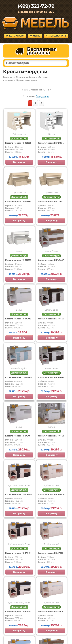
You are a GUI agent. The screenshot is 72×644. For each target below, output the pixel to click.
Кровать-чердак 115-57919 (18, 553)
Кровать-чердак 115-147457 (51, 260)
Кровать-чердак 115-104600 (51, 494)
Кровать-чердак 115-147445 (18, 377)
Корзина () (15, 36)
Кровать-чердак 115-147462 (51, 377)
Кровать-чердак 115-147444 (51, 319)
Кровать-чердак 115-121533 (50, 202)
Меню (35, 36)
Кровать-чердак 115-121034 (51, 143)
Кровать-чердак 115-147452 (18, 319)
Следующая (42, 96)
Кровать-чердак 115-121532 (18, 202)
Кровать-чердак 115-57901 (18, 612)
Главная (8, 77)
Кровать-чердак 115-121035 (18, 143)
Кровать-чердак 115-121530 (18, 260)
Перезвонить (56, 36)
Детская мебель (25, 77)
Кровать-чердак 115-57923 (50, 553)
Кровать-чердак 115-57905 (50, 612)
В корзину (19, 162)
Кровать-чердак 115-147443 (51, 436)
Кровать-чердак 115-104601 (18, 494)
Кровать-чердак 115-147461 (18, 436)
